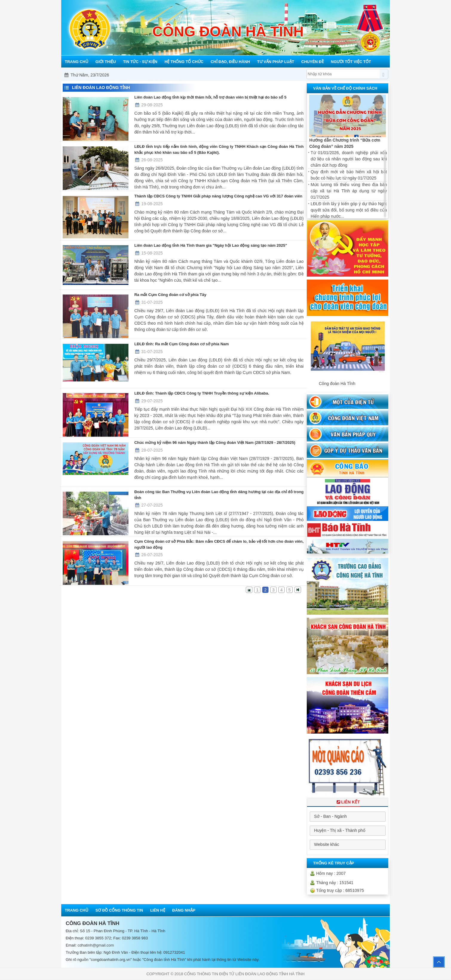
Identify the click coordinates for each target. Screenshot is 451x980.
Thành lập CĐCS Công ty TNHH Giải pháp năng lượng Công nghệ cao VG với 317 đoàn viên (218, 196)
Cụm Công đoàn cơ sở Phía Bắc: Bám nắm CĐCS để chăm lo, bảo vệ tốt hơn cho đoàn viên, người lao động (219, 544)
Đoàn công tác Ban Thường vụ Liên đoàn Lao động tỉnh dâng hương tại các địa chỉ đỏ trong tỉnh (219, 495)
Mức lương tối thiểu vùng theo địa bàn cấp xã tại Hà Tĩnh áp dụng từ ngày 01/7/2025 (349, 191)
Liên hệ (158, 910)
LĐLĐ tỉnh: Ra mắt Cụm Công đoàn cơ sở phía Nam (182, 344)
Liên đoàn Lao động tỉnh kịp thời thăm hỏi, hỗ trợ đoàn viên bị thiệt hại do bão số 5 (210, 97)
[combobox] (348, 817)
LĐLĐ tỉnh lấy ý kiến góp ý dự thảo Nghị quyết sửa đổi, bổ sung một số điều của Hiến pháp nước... (349, 210)
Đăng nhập (184, 910)
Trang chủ (77, 910)
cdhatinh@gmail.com (96, 945)
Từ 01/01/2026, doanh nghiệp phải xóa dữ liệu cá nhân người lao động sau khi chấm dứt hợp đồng (349, 159)
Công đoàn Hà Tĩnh (337, 384)
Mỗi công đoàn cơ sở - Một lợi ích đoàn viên (226, 75)
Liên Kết (348, 802)
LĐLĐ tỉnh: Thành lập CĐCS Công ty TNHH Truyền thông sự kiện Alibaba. (202, 393)
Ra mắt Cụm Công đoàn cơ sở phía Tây (170, 295)
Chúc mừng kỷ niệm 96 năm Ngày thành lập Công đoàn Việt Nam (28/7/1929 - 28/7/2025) (215, 443)
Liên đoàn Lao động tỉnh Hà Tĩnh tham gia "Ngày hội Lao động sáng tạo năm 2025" (211, 245)
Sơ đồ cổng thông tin (119, 910)
